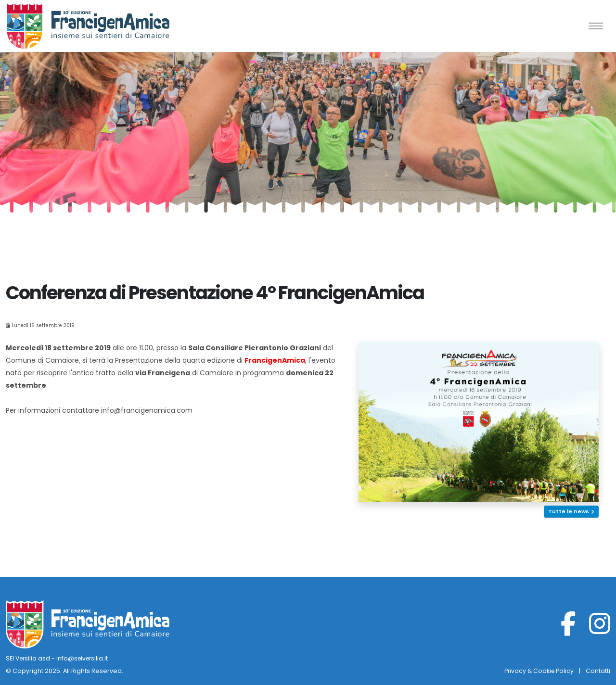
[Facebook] (568, 630)
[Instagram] (600, 630)
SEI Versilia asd (29, 658)
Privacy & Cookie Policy (538, 671)
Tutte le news (571, 511)
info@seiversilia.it (85, 658)
